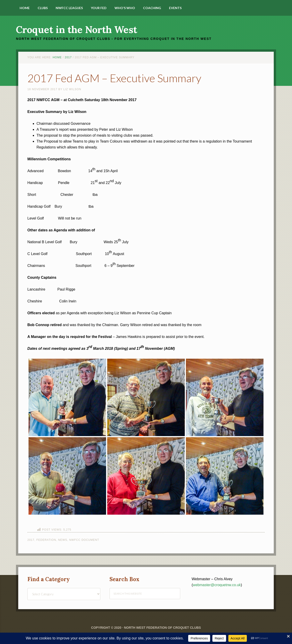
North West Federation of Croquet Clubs (162, 628)
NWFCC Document (84, 540)
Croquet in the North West (77, 30)
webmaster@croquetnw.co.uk (217, 585)
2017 (31, 540)
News (63, 540)
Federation (46, 540)
